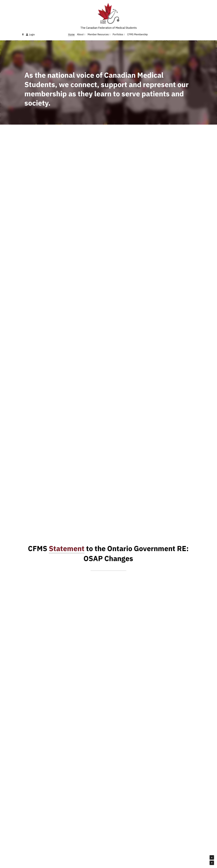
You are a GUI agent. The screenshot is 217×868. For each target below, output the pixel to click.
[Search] (23, 34)
